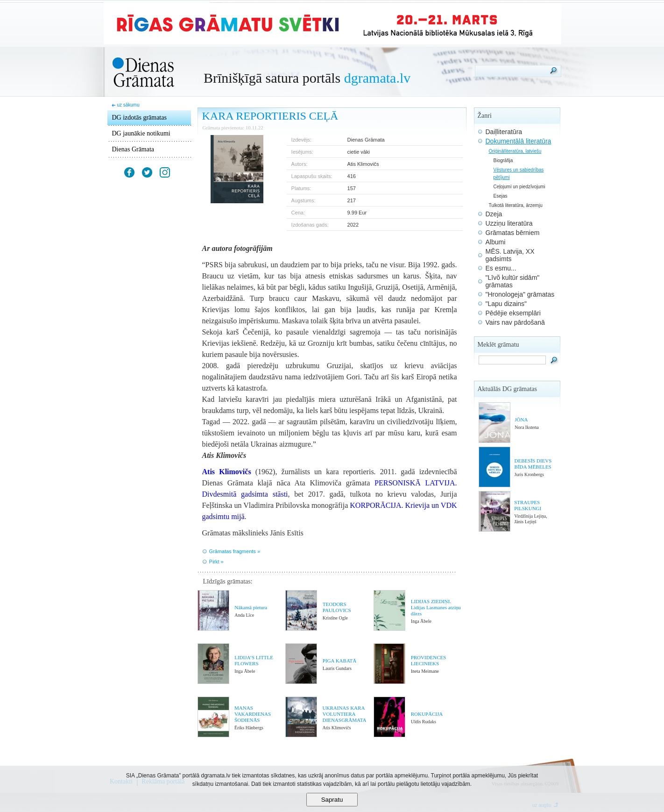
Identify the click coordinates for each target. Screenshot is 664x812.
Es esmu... (501, 268)
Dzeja (494, 214)
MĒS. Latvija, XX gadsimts (510, 255)
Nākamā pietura (251, 607)
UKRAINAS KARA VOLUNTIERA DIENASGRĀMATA (345, 714)
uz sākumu (128, 105)
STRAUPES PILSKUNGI (528, 505)
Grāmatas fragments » (235, 551)
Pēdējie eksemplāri (513, 313)
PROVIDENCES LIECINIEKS (429, 660)
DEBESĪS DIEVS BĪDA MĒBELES (533, 464)
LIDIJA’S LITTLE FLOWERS (254, 660)
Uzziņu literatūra (509, 223)
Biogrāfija (503, 160)
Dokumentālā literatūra (519, 141)
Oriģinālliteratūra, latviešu (515, 151)
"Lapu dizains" (506, 304)
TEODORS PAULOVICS (337, 607)
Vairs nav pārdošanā (515, 322)
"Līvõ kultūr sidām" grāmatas (513, 281)
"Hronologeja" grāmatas (520, 294)
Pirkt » (216, 562)
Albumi (496, 242)
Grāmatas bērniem (513, 233)
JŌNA (521, 420)
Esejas (501, 196)
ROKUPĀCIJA (427, 714)
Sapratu (332, 800)
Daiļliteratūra (504, 132)
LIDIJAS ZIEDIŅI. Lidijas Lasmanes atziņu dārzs (436, 607)
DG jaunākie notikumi (141, 133)
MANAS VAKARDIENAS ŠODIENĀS (253, 714)
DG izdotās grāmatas (139, 118)
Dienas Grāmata (133, 149)
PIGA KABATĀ (339, 661)
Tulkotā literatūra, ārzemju (516, 205)
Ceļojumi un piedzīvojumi (519, 187)
